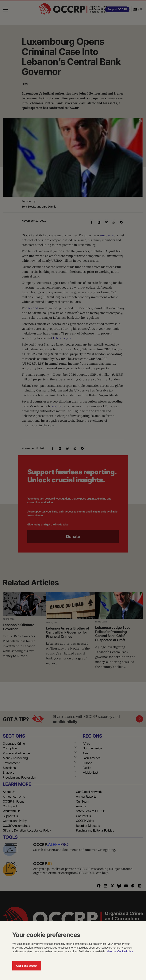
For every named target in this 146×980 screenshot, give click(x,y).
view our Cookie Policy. (120, 951)
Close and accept (27, 966)
